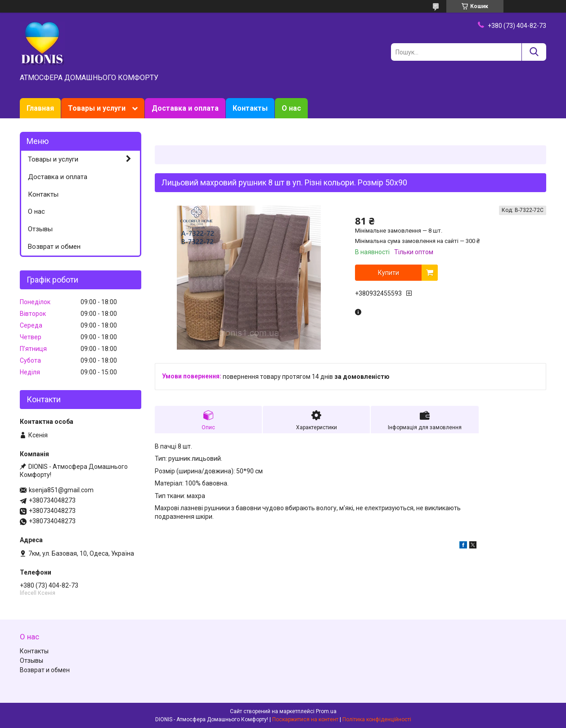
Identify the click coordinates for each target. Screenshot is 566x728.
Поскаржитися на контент (305, 719)
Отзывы (40, 229)
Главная (40, 108)
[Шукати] (534, 52)
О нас (291, 108)
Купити (389, 273)
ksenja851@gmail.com (61, 490)
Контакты (250, 108)
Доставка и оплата (185, 108)
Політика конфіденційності (377, 719)
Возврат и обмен (54, 247)
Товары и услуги (97, 108)
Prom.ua (326, 711)
